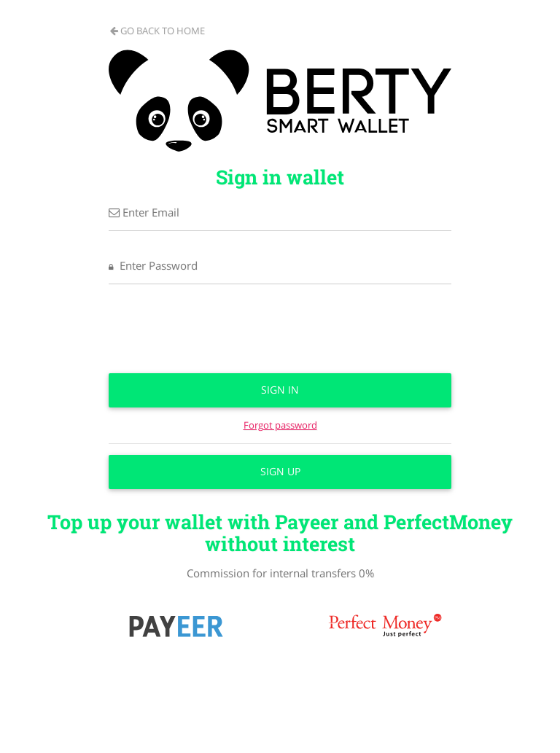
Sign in (280, 390)
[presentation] (280, 334)
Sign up (280, 472)
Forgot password (280, 425)
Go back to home (157, 31)
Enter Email (144, 212)
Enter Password (153, 265)
